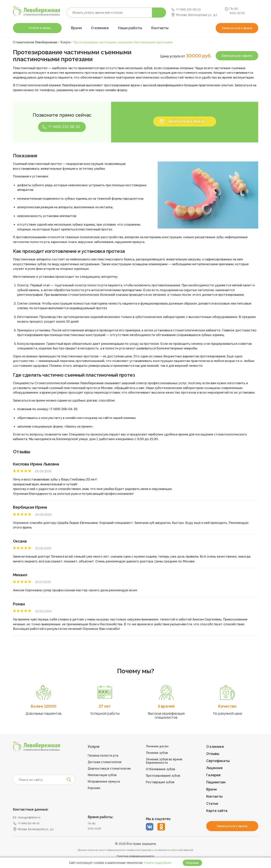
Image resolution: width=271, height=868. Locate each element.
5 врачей (166, 706)
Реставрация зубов (160, 782)
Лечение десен (157, 746)
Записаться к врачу (237, 28)
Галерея (213, 775)
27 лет (105, 706)
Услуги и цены (40, 28)
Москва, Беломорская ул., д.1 (196, 15)
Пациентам (216, 782)
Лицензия (214, 768)
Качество (227, 706)
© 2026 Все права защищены (136, 844)
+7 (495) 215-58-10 (188, 9)
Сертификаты (218, 761)
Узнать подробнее (158, 863)
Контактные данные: (31, 809)
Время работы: (100, 817)
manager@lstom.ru (29, 818)
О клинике (100, 28)
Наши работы (130, 28)
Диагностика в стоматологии (109, 769)
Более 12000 (44, 706)
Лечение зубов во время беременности (164, 761)
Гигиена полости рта (103, 756)
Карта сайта (217, 811)
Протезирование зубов (163, 776)
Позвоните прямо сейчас (62, 115)
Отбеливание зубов (160, 769)
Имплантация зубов (102, 775)
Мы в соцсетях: (158, 819)
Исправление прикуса (104, 781)
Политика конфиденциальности (135, 856)
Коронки (94, 788)
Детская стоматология (105, 762)
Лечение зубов (157, 753)
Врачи (76, 28)
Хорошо (192, 863)
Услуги (94, 747)
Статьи (212, 804)
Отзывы (213, 754)
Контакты (160, 28)
